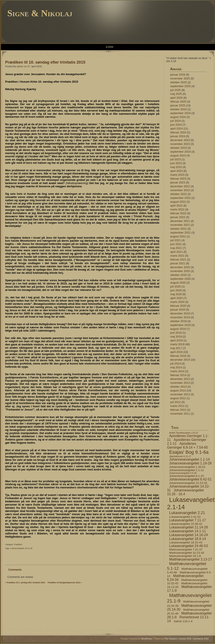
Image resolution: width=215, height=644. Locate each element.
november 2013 (180, 383)
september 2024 (180, 113)
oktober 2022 (178, 194)
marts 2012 (177, 406)
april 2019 (176, 340)
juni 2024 (176, 125)
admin (20, 66)
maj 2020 (176, 294)
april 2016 (176, 352)
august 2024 (178, 117)
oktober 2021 (178, 229)
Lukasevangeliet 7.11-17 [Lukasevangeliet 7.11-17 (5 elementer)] (188, 520)
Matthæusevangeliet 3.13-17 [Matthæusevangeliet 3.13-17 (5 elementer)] (191, 559)
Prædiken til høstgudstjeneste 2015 (64, 583)
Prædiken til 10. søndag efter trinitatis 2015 (45, 62)
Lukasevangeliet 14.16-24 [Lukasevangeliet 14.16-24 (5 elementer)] (188, 535)
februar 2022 (178, 213)
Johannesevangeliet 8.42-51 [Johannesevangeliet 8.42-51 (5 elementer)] (190, 479)
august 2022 (178, 202)
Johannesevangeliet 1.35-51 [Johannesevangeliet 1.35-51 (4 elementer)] (187, 467)
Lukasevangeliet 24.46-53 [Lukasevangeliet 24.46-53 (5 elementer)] (188, 546)
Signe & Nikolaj (40, 13)
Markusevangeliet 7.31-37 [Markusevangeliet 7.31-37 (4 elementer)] (186, 550)
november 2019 (180, 317)
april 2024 (176, 129)
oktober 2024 (178, 109)
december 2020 (180, 267)
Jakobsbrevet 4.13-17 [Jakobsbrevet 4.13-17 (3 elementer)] (180, 456)
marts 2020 (177, 302)
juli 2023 (175, 159)
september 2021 (180, 233)
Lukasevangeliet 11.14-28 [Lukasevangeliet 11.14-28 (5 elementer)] (188, 527)
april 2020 (176, 298)
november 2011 (180, 414)
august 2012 (178, 398)
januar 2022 (178, 217)
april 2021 (176, 252)
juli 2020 (175, 286)
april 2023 (176, 171)
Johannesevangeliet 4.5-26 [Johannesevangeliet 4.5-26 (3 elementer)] (183, 473)
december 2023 (180, 140)
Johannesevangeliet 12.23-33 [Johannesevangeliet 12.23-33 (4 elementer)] (188, 483)
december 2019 (180, 313)
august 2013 (178, 390)
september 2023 (180, 152)
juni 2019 (176, 333)
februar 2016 (178, 356)
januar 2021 (178, 263)
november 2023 (180, 144)
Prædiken (18, 544)
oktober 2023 (178, 148)
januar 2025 (178, 105)
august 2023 (178, 155)
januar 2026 (178, 75)
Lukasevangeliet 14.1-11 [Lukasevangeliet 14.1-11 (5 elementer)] (188, 531)
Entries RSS (185, 639)
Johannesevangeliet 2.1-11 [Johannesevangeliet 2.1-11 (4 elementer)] (187, 470)
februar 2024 (178, 132)
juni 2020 (176, 290)
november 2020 (180, 271)
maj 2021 (176, 248)
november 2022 (180, 190)
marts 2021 (177, 256)
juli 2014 (175, 364)
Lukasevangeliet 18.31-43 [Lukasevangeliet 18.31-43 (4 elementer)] (186, 542)
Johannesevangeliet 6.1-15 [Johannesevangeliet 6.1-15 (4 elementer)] (187, 476)
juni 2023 (176, 163)
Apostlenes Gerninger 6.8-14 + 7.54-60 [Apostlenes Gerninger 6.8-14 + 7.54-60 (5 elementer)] (187, 445)
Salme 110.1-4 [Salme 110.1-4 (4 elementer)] (183, 621)
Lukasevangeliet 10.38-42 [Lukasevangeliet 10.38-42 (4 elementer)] (186, 524)
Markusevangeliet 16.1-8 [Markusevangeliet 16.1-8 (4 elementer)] (185, 556)
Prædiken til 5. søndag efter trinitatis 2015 (26, 583)
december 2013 (180, 379)
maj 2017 (176, 348)
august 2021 (178, 236)
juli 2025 (175, 90)
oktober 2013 (178, 387)
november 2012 (180, 394)
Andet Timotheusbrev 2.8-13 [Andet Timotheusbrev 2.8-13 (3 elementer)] (184, 433)
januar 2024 (178, 136)
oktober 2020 (178, 275)
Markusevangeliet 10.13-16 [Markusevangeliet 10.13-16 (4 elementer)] (187, 553)
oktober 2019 (178, 321)
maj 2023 (176, 167)
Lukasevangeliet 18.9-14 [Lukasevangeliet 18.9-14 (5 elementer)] (188, 539)
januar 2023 (178, 182)
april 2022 (176, 206)
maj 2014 (176, 367)
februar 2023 (178, 179)
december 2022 (180, 186)
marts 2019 (177, 344)
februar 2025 (178, 102)
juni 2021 (176, 244)
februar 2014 (178, 375)
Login (110, 47)
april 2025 (176, 98)
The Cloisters (171, 639)
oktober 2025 (178, 82)
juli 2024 (175, 121)
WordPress (147, 639)
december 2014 (180, 360)
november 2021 (180, 225)
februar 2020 (178, 306)
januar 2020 (178, 310)
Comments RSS (201, 639)
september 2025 (180, 86)
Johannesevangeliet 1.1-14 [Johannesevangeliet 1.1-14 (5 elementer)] (189, 459)
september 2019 (180, 325)
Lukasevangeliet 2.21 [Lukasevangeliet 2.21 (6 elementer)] (187, 513)
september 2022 (180, 198)
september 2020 (180, 279)
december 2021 (180, 221)
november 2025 (180, 78)
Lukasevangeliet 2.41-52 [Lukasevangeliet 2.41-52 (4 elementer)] (185, 517)
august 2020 (178, 283)
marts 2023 (177, 175)
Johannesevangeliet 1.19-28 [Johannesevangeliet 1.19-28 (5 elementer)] (190, 463)
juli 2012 (175, 402)
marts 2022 (177, 209)
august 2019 (178, 329)
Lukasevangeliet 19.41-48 (21, 548)
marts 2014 (177, 371)
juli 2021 (175, 240)
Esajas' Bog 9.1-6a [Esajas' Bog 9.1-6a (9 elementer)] (189, 452)
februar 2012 (178, 410)
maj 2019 (176, 337)
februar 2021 (178, 260)
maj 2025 (176, 94)
